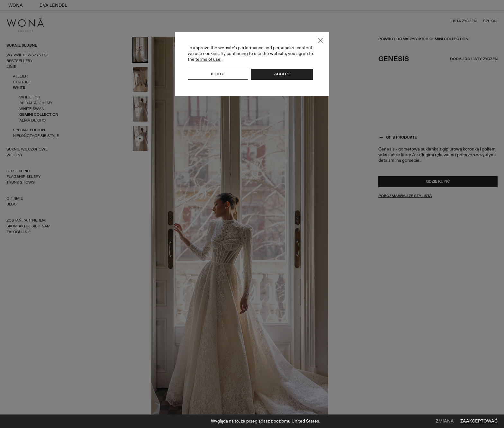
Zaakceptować (479, 421)
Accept (282, 74)
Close (321, 41)
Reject (218, 74)
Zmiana (445, 421)
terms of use (208, 59)
